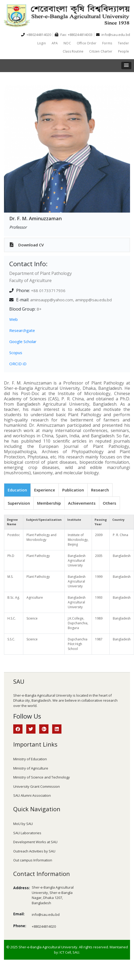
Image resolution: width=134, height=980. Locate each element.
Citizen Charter (101, 51)
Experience (45, 490)
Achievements (82, 503)
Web (14, 319)
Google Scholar (23, 341)
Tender (123, 43)
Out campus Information (33, 860)
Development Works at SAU (35, 842)
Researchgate (22, 330)
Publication (73, 490)
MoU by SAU (23, 824)
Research (100, 490)
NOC (67, 43)
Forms (107, 43)
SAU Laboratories (27, 833)
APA (55, 43)
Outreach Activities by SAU (34, 851)
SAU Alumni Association (32, 795)
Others (110, 503)
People (124, 51)
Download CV (27, 245)
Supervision (19, 503)
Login (42, 43)
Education (17, 490)
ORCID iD (18, 364)
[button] (126, 65)
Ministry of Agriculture (31, 768)
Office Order (87, 43)
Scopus (16, 353)
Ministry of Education (30, 759)
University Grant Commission (37, 786)
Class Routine (73, 51)
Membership (49, 503)
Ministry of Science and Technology (42, 777)
